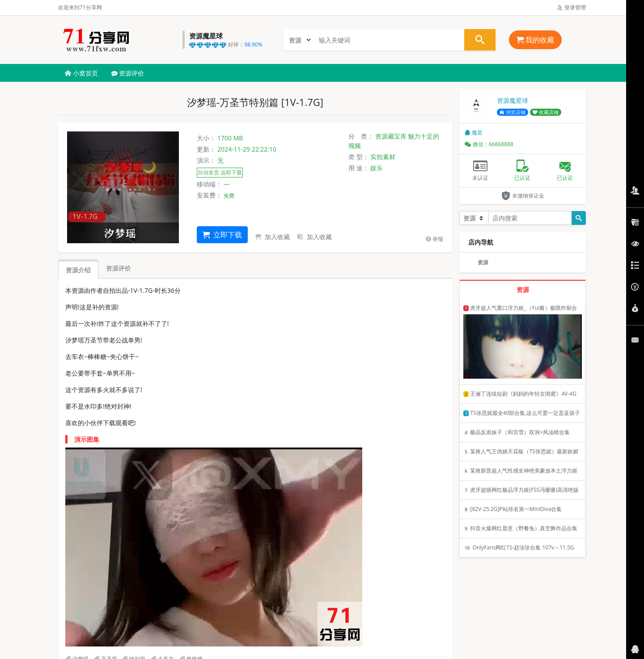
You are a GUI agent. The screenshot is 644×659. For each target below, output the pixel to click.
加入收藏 (272, 237)
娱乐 (377, 168)
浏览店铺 (513, 112)
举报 (434, 239)
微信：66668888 (489, 144)
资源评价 (128, 73)
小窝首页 (81, 73)
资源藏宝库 (391, 136)
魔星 (474, 133)
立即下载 (222, 235)
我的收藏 (535, 40)
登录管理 (571, 7)
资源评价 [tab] (119, 268)
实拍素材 (383, 157)
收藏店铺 (546, 112)
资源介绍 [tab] (78, 270)
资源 (483, 262)
